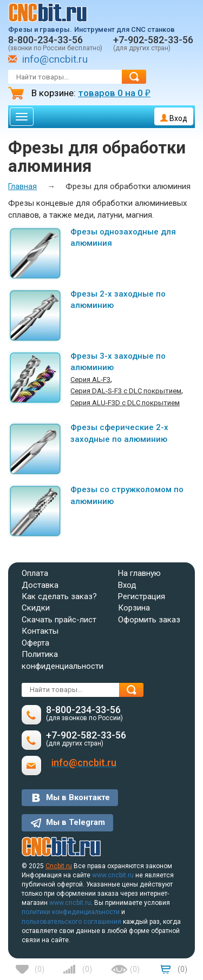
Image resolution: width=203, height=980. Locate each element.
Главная (22, 186)
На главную (139, 573)
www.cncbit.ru (113, 875)
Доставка (40, 585)
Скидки (36, 608)
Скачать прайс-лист (59, 620)
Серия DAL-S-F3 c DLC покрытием (126, 391)
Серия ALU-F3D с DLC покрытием (125, 403)
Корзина (134, 608)
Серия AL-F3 (90, 380)
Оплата (35, 573)
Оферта (35, 643)
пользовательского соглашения (71, 922)
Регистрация (142, 596)
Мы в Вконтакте (78, 797)
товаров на (114, 93)
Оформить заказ (149, 620)
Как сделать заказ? (59, 596)
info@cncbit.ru (55, 59)
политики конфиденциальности (71, 912)
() (40, 969)
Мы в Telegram (76, 822)
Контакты (40, 631)
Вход (174, 118)
